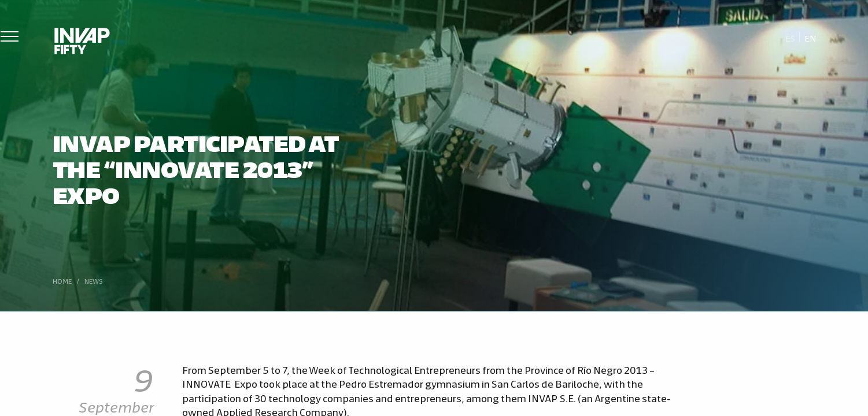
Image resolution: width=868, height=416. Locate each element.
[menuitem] (791, 38)
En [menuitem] (810, 38)
